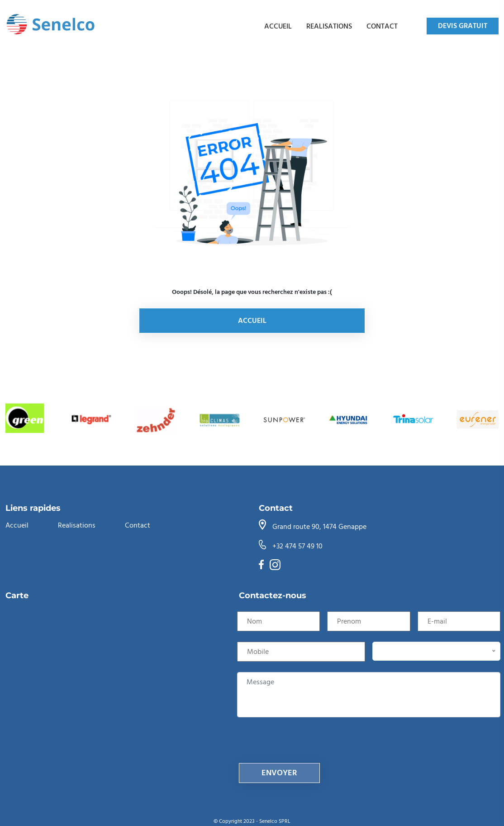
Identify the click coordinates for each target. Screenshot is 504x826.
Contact (382, 26)
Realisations (329, 26)
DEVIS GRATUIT (463, 26)
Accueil (278, 26)
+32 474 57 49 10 (297, 546)
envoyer (279, 773)
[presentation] (308, 745)
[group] (26, 420)
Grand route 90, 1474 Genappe (319, 527)
